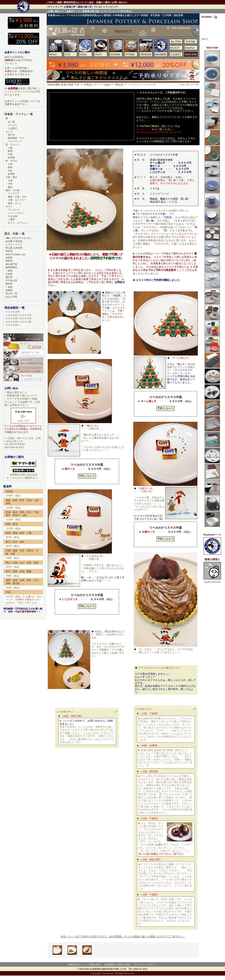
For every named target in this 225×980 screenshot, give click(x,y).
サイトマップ (55, 7)
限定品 (119, 85)
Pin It (205, 39)
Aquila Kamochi (212, 582)
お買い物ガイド (56, 11)
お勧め (107, 85)
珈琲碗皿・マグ (16, 138)
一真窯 (9, 287)
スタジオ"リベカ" (189, 85)
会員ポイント (73, 11)
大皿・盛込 (11, 177)
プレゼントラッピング (105, 7)
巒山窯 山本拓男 (14, 248)
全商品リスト (91, 85)
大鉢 (10, 184)
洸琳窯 (9, 290)
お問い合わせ (119, 2)
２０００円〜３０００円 (18, 318)
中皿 (10, 154)
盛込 (10, 187)
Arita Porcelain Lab (15, 254)
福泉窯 (9, 261)
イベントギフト (16, 213)
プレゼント (14, 210)
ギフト (9, 206)
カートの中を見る (122, 11)
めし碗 (11, 122)
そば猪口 (13, 128)
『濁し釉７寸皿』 (176, 180)
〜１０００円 (13, 312)
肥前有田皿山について (75, 2)
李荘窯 (9, 251)
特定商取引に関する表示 (117, 965)
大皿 (160, 516)
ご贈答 (11, 219)
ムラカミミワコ (14, 244)
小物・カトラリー (17, 200)
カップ (9, 131)
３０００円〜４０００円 (18, 322)
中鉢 (10, 171)
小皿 (10, 148)
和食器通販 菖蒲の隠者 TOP (63, 85)
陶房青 (9, 284)
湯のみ (11, 135)
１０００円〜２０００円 (18, 315)
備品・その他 (13, 190)
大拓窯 (9, 274)
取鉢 (10, 167)
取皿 (10, 151)
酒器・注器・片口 (17, 197)
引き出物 (13, 216)
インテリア (14, 193)
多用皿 (11, 158)
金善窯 (9, 258)
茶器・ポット (15, 203)
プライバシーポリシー (145, 965)
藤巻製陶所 (11, 267)
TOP (50, 2)
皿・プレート (13, 145)
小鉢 (10, 164)
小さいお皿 (155, 845)
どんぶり (13, 125)
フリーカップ (15, 141)
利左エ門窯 (11, 297)
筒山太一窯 (11, 293)
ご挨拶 (58, 2)
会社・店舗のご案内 (99, 2)
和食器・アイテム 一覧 (19, 114)
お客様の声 (70, 7)
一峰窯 (9, 271)
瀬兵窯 (9, 277)
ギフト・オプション (18, 223)
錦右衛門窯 (11, 264)
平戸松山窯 (11, 280)
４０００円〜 (13, 325)
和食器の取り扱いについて (96, 11)
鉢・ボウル (11, 161)
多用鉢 (11, 174)
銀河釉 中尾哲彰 (14, 241)
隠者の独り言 (85, 7)
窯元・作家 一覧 (15, 234)
